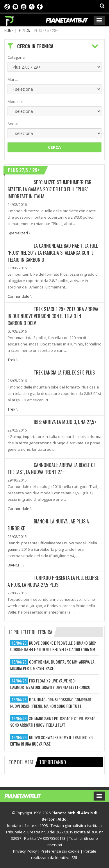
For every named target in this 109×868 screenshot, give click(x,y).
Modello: (15, 101)
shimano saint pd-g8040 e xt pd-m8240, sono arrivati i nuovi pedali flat (53, 722)
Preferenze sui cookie (60, 851)
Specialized (18, 233)
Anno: (13, 124)
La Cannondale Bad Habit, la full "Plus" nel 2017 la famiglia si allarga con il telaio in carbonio (53, 253)
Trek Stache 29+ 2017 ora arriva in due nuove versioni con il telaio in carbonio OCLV (53, 316)
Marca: (14, 79)
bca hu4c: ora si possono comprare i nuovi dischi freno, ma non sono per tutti (52, 703)
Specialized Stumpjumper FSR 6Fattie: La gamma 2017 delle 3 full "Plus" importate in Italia (50, 189)
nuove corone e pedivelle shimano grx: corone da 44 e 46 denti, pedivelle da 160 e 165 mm (53, 646)
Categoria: (17, 57)
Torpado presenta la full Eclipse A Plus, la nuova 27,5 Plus (53, 581)
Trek (11, 360)
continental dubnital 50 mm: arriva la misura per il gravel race (52, 665)
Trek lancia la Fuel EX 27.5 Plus (64, 372)
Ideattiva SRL (67, 858)
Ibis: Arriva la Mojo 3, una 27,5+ (65, 422)
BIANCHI (15, 565)
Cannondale (18, 296)
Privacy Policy (25, 851)
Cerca (54, 147)
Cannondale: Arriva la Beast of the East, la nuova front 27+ (51, 468)
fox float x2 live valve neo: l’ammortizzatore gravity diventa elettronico (50, 684)
